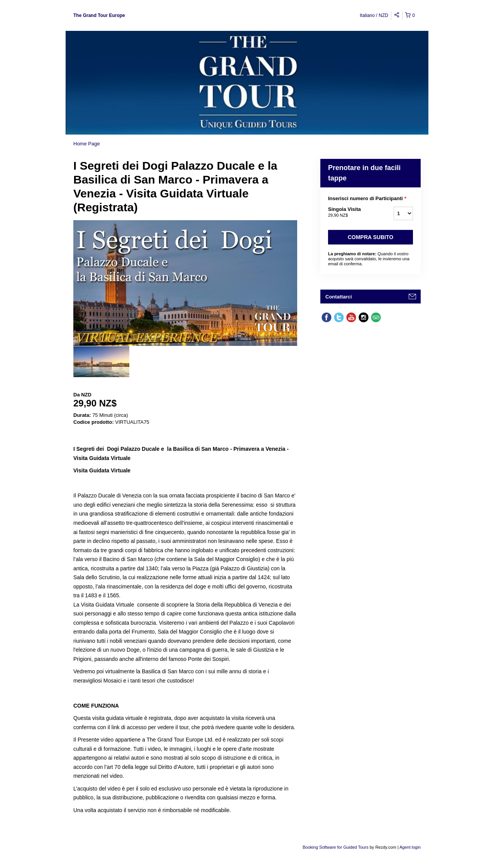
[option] (101, 362)
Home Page (87, 144)
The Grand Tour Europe (99, 15)
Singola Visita (351, 212)
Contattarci (339, 297)
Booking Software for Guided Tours (336, 847)
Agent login (410, 847)
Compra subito (370, 237)
